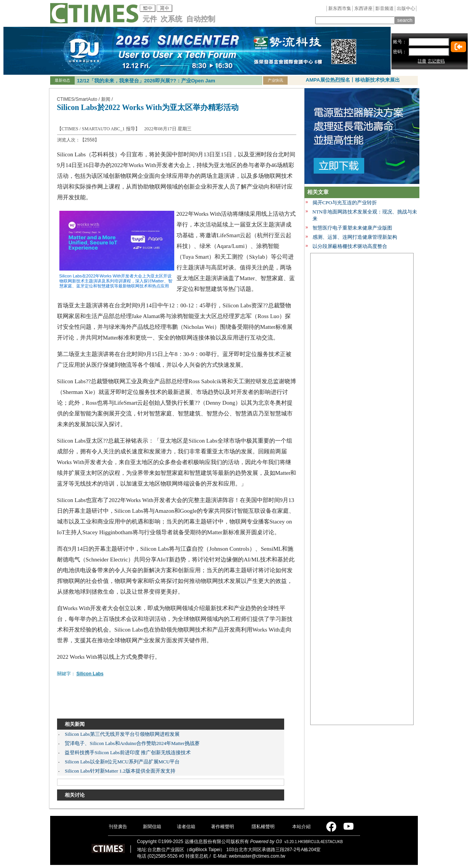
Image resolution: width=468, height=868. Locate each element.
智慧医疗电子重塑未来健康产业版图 (352, 228)
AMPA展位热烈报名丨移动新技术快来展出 (353, 80)
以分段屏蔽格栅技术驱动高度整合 (350, 246)
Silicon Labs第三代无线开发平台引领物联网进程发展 (122, 734)
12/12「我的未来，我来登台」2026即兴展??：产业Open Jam (146, 81)
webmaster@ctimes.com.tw (257, 856)
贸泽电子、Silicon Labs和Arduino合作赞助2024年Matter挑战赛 (132, 743)
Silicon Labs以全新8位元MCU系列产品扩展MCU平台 (122, 762)
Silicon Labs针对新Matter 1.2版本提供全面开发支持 (120, 771)
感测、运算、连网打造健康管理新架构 (355, 237)
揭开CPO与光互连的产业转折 (345, 203)
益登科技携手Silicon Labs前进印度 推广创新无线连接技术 (128, 752)
